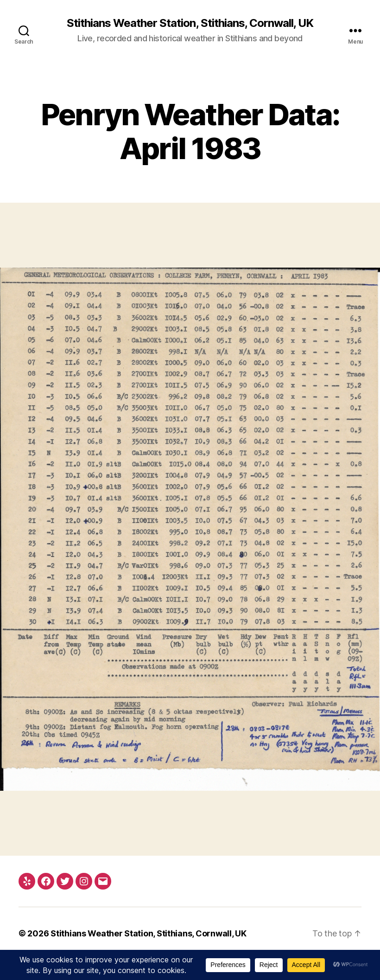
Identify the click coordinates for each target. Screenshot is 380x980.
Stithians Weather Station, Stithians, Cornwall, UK (190, 23)
